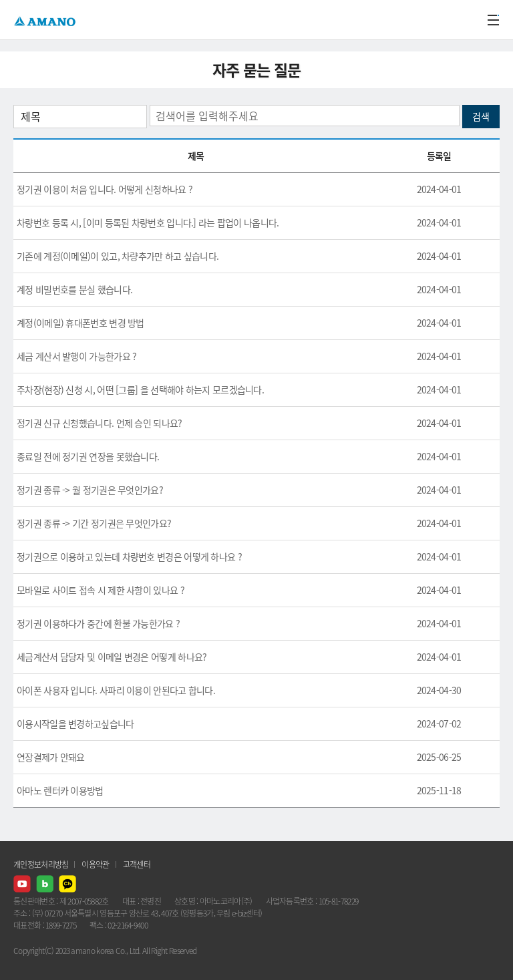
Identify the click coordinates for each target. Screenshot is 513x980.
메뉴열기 (493, 20)
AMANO (46, 20)
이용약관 (95, 864)
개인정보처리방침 (41, 864)
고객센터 (137, 864)
